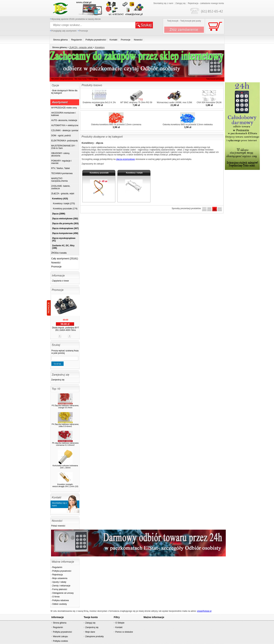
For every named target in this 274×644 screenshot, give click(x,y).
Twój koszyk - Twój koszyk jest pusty (184, 21)
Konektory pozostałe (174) (65, 209)
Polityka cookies (60, 641)
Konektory (99, 47)
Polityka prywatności (62, 571)
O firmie (56, 597)
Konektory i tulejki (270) (64, 204)
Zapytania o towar (61, 281)
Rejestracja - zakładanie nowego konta (206, 3)
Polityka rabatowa (61, 600)
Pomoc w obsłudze (124, 632)
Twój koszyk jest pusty (215, 79)
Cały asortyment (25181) (65, 259)
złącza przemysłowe (125, 159)
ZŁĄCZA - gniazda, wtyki (80, 47)
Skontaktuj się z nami (163, 3)
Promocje (83, 31)
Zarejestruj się (58, 380)
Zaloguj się (181, 3)
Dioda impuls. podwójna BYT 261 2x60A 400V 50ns (66, 329)
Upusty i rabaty (59, 582)
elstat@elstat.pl (204, 611)
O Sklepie (120, 623)
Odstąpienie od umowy (63, 593)
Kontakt (119, 627)
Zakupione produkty (94, 636)
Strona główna (60, 623)
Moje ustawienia (60, 578)
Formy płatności (60, 589)
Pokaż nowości (58, 526)
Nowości (56, 263)
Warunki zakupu (60, 636)
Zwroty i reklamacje (61, 586)
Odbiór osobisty (60, 604)
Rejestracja (57, 575)
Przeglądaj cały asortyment (64, 31)
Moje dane (90, 632)
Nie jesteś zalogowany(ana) (62, 79)
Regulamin (57, 567)
